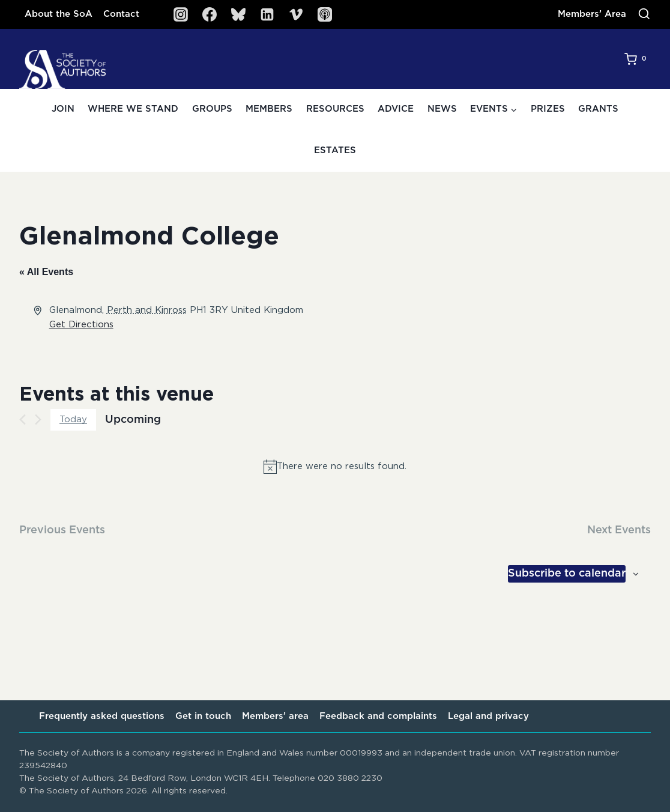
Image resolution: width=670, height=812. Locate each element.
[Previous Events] (23, 420)
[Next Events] (38, 420)
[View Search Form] (644, 14)
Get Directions (81, 325)
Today (73, 420)
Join (63, 109)
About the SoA (59, 14)
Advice (396, 109)
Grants (598, 109)
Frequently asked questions (102, 716)
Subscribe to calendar (567, 574)
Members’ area (275, 716)
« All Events (46, 272)
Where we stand (133, 109)
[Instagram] (181, 14)
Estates (335, 150)
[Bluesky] (238, 14)
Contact (121, 14)
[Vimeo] (296, 14)
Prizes (548, 109)
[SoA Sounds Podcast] (325, 14)
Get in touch (203, 716)
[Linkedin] (267, 14)
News (442, 109)
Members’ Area (592, 14)
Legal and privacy (488, 716)
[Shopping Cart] (638, 59)
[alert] (335, 467)
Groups (212, 109)
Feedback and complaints (378, 716)
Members (269, 109)
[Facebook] (210, 14)
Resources (335, 109)
